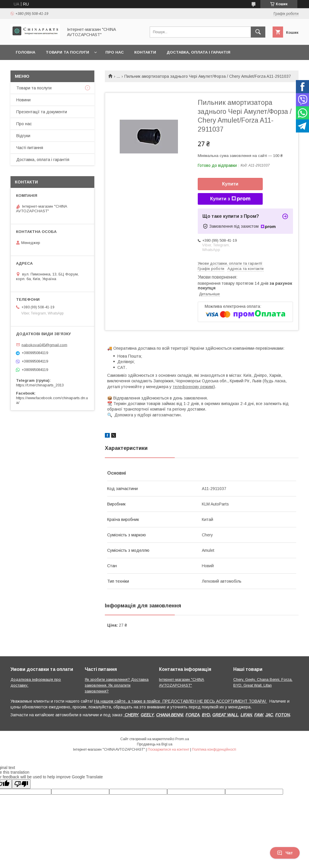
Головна (25, 52)
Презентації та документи (42, 112)
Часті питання (30, 148)
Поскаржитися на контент (168, 749)
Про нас (115, 52)
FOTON (282, 715)
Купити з (230, 199)
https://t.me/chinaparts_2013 (40, 385)
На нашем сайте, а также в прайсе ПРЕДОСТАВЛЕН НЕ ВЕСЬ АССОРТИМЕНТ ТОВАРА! (181, 701)
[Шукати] (258, 32)
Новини (23, 100)
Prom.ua (182, 739)
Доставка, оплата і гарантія (198, 52)
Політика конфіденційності (214, 749)
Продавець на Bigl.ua (155, 744)
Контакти (145, 52)
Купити (230, 184)
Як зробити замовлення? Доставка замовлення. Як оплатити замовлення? (117, 685)
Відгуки (23, 136)
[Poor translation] (21, 784)
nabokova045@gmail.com (44, 345)
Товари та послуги (67, 52)
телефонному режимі (193, 387)
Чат (285, 853)
